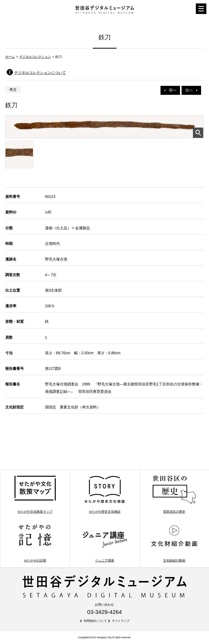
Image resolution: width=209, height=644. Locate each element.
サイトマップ (121, 621)
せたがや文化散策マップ (35, 494)
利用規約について (95, 621)
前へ (170, 90)
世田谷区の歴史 (174, 494)
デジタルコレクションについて (40, 73)
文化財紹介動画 (174, 543)
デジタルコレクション (35, 57)
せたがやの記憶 (35, 543)
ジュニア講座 (105, 543)
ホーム (10, 57)
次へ (191, 90)
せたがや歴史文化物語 (105, 494)
